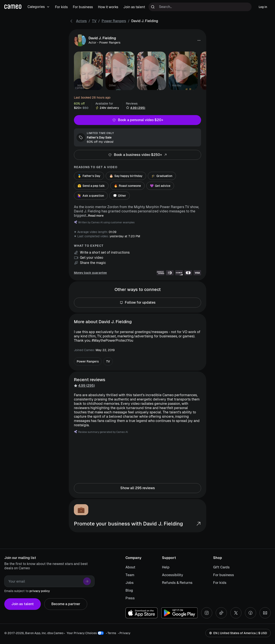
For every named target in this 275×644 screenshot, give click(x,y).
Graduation (162, 176)
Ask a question (91, 196)
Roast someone (127, 186)
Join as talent (23, 604)
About (130, 567)
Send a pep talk (91, 186)
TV (94, 21)
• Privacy (124, 633)
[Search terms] (200, 7)
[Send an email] (265, 613)
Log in (263, 7)
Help (166, 567)
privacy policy (40, 591)
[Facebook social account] (251, 613)
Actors (81, 21)
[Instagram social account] (207, 613)
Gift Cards (221, 567)
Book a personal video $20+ (137, 120)
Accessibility (173, 575)
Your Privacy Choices (82, 633)
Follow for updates (137, 303)
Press (130, 598)
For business (224, 575)
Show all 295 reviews (137, 488)
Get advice (160, 186)
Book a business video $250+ (137, 155)
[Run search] (153, 7)
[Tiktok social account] (221, 613)
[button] (199, 40)
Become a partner (66, 604)
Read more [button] (96, 216)
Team (130, 575)
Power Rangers (114, 21)
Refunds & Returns (177, 583)
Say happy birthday (126, 176)
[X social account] (236, 613)
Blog (129, 590)
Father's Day (89, 176)
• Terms (111, 633)
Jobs (130, 583)
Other (120, 196)
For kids (220, 583)
